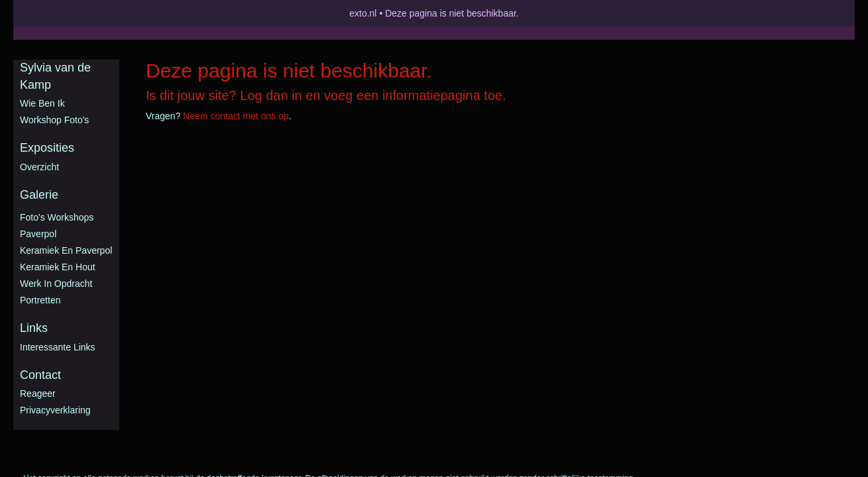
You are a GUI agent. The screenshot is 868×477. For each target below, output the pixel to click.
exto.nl (363, 13)
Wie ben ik (42, 103)
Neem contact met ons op (236, 116)
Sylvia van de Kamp (55, 76)
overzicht (39, 167)
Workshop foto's (54, 120)
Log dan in (271, 95)
